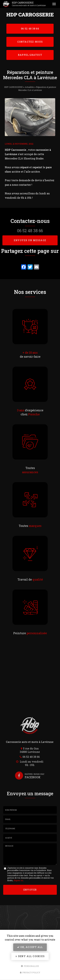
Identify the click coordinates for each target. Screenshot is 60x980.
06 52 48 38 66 (30, 29)
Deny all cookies (30, 956)
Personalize (30, 966)
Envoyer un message (30, 240)
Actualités (29, 87)
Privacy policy (30, 972)
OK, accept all (30, 947)
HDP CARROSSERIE (30, 4)
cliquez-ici (18, 880)
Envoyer (30, 890)
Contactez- (30, 42)
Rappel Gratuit (30, 55)
